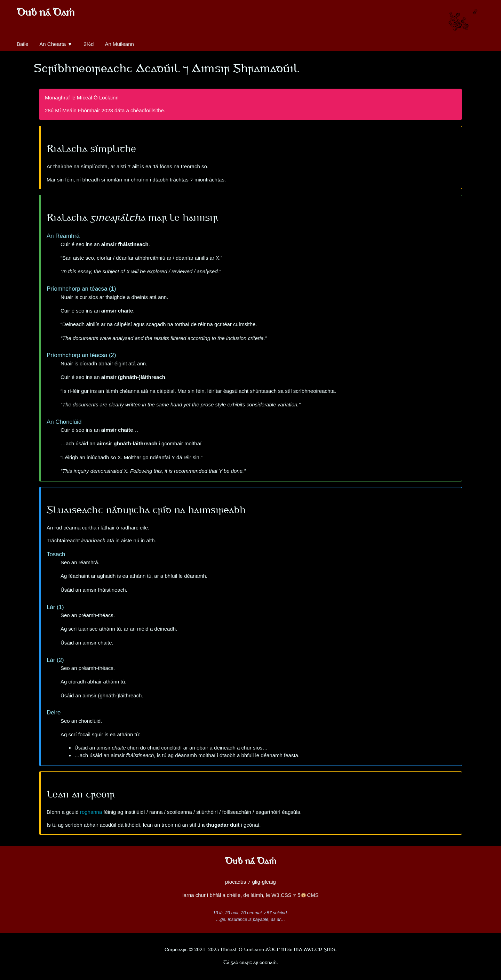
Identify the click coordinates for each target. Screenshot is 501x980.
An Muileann (119, 44)
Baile (22, 44)
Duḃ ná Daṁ (46, 13)
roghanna (91, 812)
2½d (89, 44)
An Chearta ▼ (56, 44)
